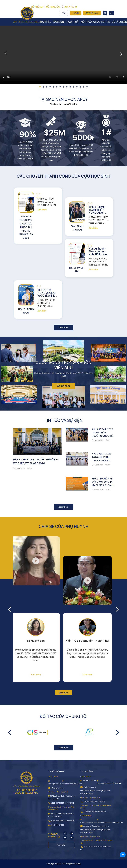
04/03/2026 (98, 490)
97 (108, 465)
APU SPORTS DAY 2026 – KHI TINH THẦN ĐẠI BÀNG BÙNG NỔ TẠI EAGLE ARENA (103, 457)
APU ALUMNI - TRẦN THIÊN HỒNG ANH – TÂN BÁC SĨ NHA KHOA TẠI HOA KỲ (98, 210)
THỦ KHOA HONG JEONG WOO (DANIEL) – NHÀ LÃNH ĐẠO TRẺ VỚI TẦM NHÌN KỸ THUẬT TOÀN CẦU (47, 293)
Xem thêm (42, 210)
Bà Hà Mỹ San (38, 641)
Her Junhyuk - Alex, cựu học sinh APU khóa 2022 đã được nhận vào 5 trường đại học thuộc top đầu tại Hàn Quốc (98, 251)
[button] (40, 87)
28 (29, 468)
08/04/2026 (19, 468)
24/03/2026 (98, 440)
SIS (64, 13)
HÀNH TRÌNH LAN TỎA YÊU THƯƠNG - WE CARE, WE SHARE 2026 (36, 461)
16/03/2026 (97, 465)
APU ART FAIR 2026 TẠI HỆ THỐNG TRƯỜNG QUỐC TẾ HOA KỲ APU (102, 433)
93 (108, 490)
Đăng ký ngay (92, 13)
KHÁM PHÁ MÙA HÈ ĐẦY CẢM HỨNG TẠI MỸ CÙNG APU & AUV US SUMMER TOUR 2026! (103, 482)
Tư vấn (75, 13)
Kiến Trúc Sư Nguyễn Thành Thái (89, 641)
